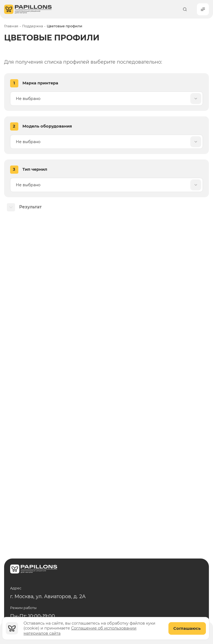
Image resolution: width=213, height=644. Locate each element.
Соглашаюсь (187, 628)
